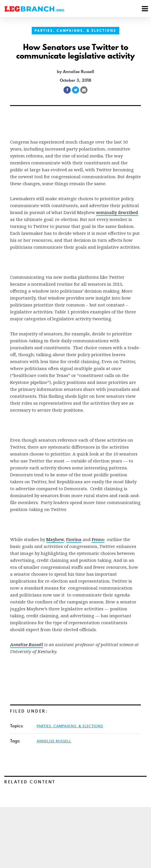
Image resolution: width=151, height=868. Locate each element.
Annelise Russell (54, 741)
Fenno (98, 539)
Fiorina (74, 539)
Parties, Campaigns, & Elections (75, 31)
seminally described (117, 212)
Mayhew (55, 539)
